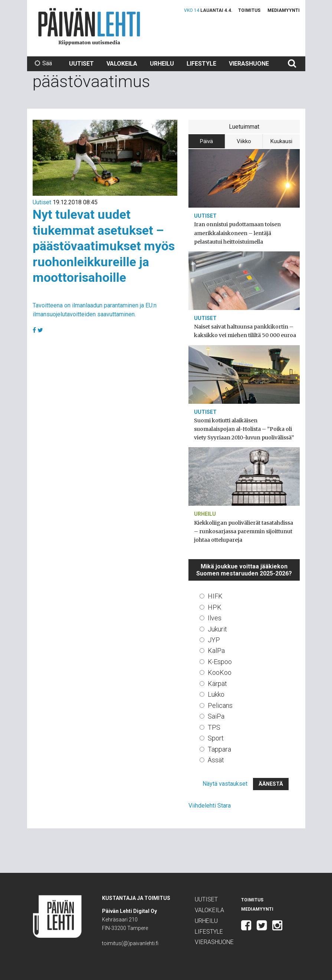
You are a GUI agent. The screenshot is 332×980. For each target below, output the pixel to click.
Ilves (215, 618)
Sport (216, 738)
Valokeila (122, 64)
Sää (43, 63)
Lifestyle (201, 64)
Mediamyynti (284, 10)
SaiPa (216, 716)
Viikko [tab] (244, 141)
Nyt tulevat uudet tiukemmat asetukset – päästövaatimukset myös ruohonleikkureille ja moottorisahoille (104, 246)
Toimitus (249, 10)
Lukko (216, 694)
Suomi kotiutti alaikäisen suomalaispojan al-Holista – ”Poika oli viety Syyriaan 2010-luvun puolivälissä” (244, 429)
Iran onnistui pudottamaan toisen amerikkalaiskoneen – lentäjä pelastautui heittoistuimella (237, 233)
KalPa (216, 651)
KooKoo (220, 672)
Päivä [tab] (206, 141)
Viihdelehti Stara (210, 806)
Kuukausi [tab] (281, 141)
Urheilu (162, 64)
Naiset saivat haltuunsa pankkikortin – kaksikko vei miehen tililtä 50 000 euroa (245, 331)
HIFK (215, 596)
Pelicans (220, 705)
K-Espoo (220, 662)
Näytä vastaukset (225, 784)
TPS (214, 727)
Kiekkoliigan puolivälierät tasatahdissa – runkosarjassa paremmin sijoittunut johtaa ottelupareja (244, 531)
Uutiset (81, 64)
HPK (215, 607)
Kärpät (217, 684)
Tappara (219, 749)
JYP (214, 640)
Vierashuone (249, 64)
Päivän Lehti (89, 27)
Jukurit (217, 629)
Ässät (216, 760)
